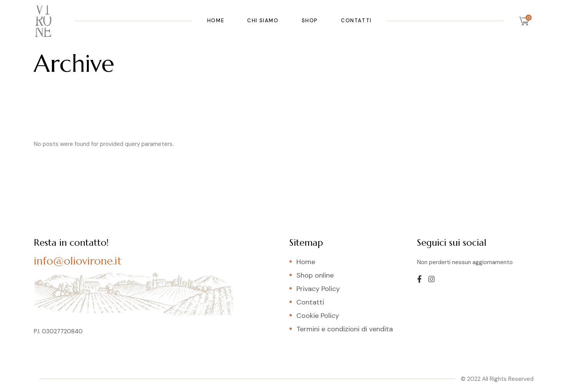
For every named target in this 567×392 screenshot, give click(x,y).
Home (306, 262)
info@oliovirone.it (78, 261)
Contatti (310, 302)
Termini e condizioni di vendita (345, 329)
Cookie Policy (318, 316)
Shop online (315, 275)
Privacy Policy (318, 289)
